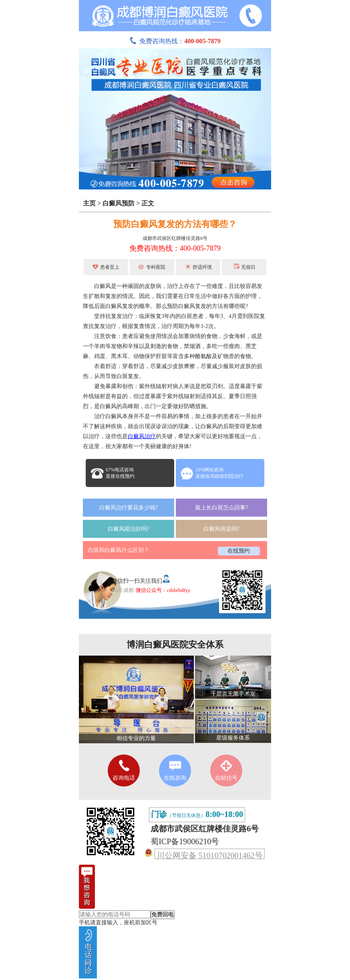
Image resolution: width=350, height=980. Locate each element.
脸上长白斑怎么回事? (221, 508)
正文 (148, 203)
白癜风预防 (119, 203)
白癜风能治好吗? (129, 529)
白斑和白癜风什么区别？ (119, 550)
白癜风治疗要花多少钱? (129, 508)
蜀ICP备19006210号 (185, 841)
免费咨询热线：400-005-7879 (175, 248)
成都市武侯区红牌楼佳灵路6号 (175, 238)
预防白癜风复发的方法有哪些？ (175, 224)
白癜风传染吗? (221, 529)
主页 (89, 203)
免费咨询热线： (175, 41)
